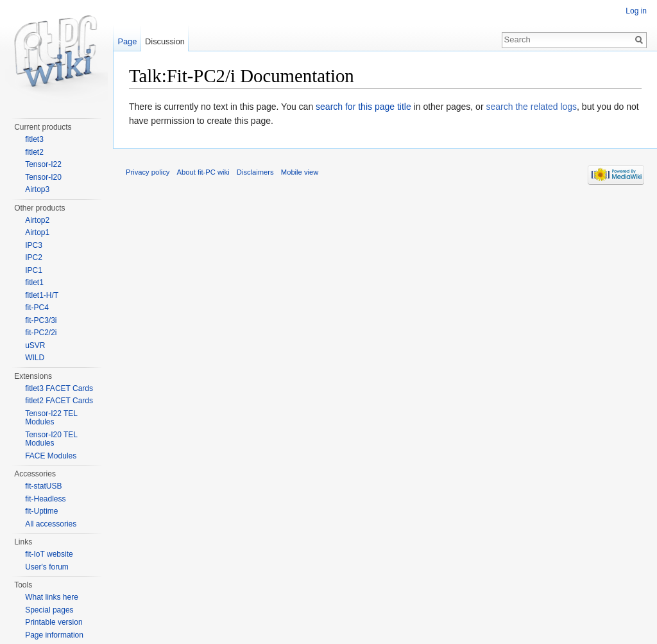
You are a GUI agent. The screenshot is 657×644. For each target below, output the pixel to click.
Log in (636, 11)
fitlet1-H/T (42, 295)
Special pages (49, 610)
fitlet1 (34, 283)
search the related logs (531, 107)
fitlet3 (34, 139)
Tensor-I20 (43, 177)
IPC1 (34, 270)
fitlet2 (34, 152)
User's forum (47, 567)
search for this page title (363, 107)
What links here (52, 597)
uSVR (35, 345)
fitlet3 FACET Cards (59, 388)
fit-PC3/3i (41, 320)
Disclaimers (255, 172)
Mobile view (300, 172)
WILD (35, 358)
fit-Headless (45, 499)
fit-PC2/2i (41, 333)
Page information (54, 635)
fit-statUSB (43, 486)
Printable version (54, 622)
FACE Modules (51, 456)
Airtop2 (37, 220)
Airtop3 (37, 189)
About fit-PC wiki (203, 172)
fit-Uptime (41, 511)
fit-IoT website (49, 554)
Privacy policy (148, 172)
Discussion (165, 41)
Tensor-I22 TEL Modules (51, 418)
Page (127, 41)
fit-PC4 (37, 308)
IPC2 (34, 257)
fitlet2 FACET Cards (59, 401)
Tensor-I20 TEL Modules (51, 439)
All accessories (51, 524)
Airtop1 (37, 232)
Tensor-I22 (43, 164)
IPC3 (34, 245)
